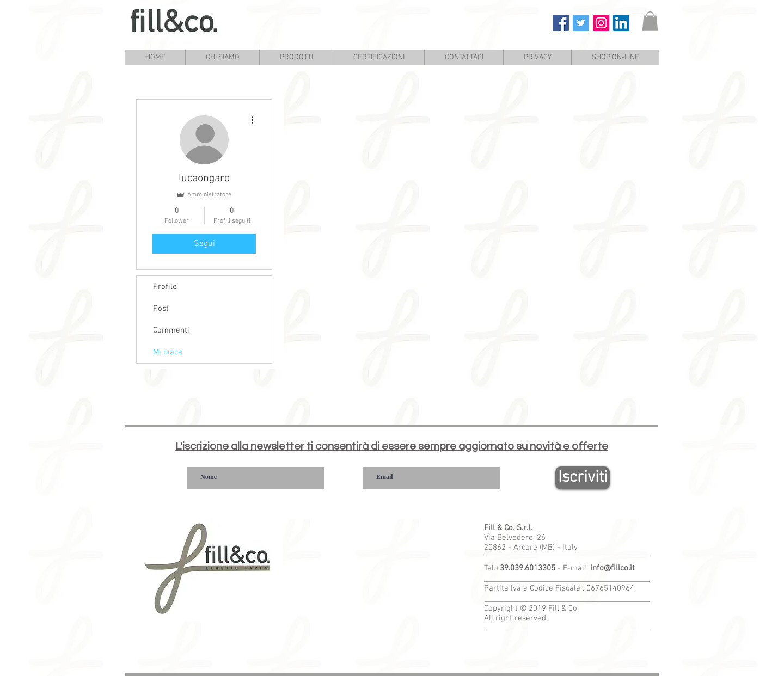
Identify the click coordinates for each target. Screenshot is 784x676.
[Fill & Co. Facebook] (561, 23)
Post (161, 309)
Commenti (171, 330)
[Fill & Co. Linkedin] (621, 23)
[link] (650, 21)
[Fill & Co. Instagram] (601, 23)
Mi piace (168, 352)
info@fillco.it (612, 568)
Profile (165, 287)
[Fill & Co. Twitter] (581, 23)
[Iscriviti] (583, 478)
